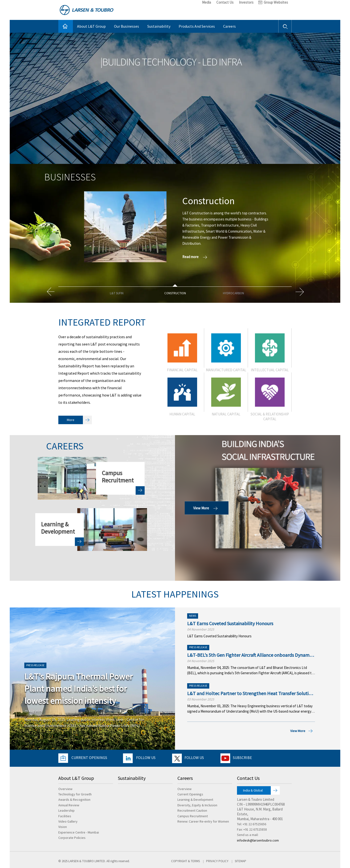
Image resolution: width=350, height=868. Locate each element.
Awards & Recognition (74, 800)
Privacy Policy (217, 861)
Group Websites (276, 2)
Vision (63, 827)
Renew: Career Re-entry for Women (203, 821)
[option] (175, 227)
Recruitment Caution (192, 810)
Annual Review (69, 805)
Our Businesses (127, 26)
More (79, 420)
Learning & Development (195, 800)
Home (66, 26)
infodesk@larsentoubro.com (258, 840)
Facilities (65, 816)
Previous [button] (50, 292)
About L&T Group (91, 26)
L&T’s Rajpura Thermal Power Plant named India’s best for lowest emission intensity (79, 689)
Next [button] (300, 292)
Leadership (66, 810)
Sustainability (159, 26)
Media (206, 2)
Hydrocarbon (233, 293)
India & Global (261, 790)
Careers (229, 26)
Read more (196, 257)
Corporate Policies (72, 838)
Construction (175, 293)
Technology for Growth (75, 794)
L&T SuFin (117, 293)
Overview (65, 789)
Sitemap (241, 861)
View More (207, 508)
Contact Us (225, 2)
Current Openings (89, 758)
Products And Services (197, 26)
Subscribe (242, 758)
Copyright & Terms (185, 861)
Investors (246, 2)
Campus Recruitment (193, 816)
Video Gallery (68, 821)
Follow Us (146, 758)
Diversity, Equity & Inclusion (197, 805)
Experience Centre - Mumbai (79, 832)
